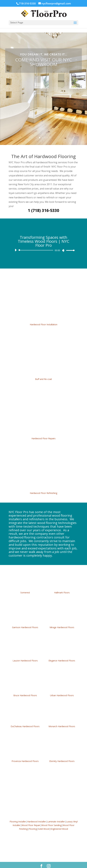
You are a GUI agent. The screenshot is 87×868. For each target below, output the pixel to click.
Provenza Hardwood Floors (25, 754)
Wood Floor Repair (31, 818)
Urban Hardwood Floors (62, 688)
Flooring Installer (18, 814)
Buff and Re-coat (43, 372)
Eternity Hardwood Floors (62, 754)
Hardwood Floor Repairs (43, 431)
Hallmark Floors (62, 585)
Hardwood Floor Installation (44, 317)
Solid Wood (44, 822)
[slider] (36, 243)
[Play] (16, 243)
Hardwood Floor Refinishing (43, 486)
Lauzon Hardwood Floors (25, 653)
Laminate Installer (56, 814)
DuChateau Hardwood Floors (25, 719)
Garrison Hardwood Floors (25, 620)
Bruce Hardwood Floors (25, 688)
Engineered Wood (59, 822)
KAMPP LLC (53, 864)
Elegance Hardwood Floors (62, 653)
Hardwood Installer (37, 814)
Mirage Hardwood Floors (62, 620)
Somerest (25, 585)
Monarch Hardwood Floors (62, 719)
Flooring (33, 822)
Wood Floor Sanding (51, 818)
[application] (43, 243)
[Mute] (63, 243)
